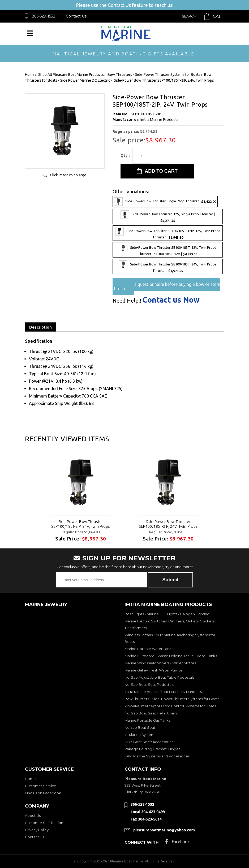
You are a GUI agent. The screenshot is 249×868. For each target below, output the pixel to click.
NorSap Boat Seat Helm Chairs (151, 713)
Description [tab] (40, 327)
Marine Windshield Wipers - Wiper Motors (160, 663)
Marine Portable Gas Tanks (147, 720)
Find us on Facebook (43, 793)
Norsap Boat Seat (140, 727)
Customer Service (41, 786)
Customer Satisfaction (44, 823)
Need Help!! (127, 301)
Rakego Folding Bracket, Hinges (152, 749)
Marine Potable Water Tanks (149, 649)
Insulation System (139, 735)
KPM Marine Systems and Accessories (157, 756)
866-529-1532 (43, 16)
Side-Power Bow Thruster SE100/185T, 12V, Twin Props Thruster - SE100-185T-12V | (168, 250)
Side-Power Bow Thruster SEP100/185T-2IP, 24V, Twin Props (81, 524)
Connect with (142, 842)
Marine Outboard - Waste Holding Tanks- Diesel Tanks (171, 656)
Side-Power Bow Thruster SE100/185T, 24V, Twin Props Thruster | (168, 267)
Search (189, 16)
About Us (33, 815)
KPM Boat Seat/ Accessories (149, 742)
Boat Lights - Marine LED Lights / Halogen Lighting (167, 614)
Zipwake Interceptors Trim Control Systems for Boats (170, 706)
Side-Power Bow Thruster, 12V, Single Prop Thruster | (168, 216)
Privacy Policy (37, 830)
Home (30, 779)
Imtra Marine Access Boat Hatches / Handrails (163, 692)
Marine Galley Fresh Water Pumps (153, 670)
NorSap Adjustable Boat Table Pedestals (159, 677)
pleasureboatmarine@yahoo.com (164, 830)
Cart (218, 16)
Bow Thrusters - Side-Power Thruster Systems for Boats (172, 699)
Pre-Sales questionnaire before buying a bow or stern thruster (166, 286)
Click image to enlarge (68, 175)
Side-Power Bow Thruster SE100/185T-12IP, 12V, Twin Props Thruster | (168, 233)
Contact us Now (171, 300)
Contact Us (76, 16)
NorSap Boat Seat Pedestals (149, 684)
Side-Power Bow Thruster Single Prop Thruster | (165, 202)
